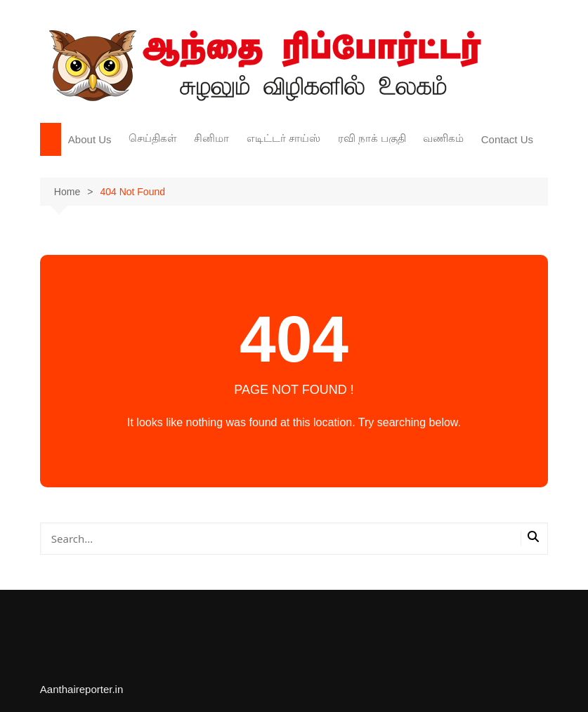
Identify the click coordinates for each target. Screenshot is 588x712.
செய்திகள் (153, 138)
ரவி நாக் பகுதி (372, 138)
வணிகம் (443, 138)
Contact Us (507, 139)
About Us (90, 139)
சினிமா (211, 138)
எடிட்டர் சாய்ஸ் (283, 138)
